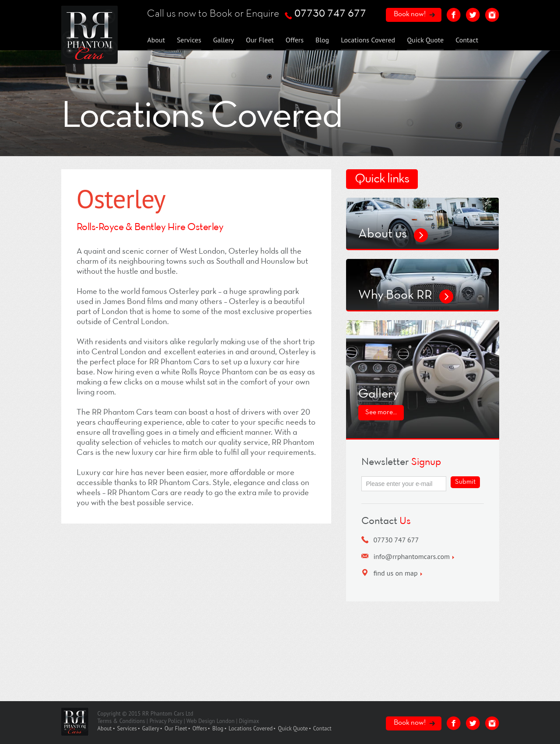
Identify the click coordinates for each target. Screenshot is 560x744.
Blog (322, 40)
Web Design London (210, 721)
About (156, 40)
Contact (467, 40)
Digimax (249, 721)
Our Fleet (260, 40)
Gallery (224, 40)
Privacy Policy (166, 721)
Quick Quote (425, 40)
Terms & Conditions (121, 721)
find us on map (396, 573)
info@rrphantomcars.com (412, 556)
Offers (295, 40)
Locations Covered (368, 40)
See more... (381, 412)
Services (189, 40)
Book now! (410, 14)
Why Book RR (395, 295)
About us (383, 234)
